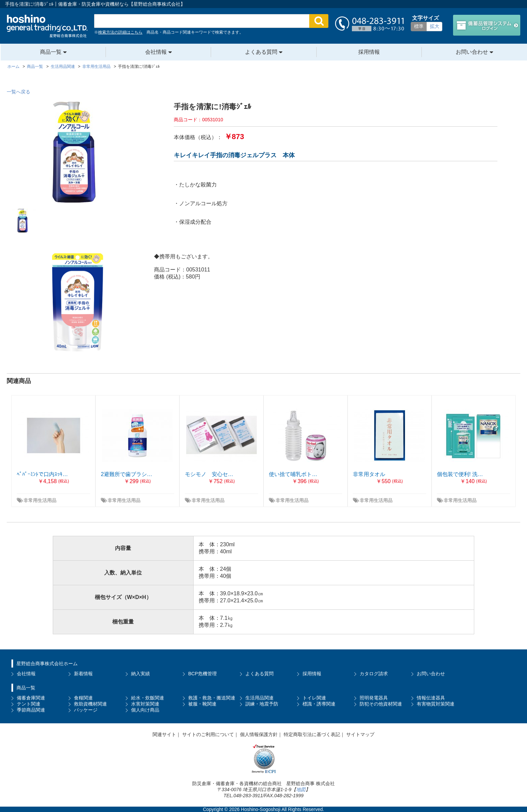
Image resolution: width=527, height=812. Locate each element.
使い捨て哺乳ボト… (293, 474)
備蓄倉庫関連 (31, 698)
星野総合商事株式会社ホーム (47, 664)
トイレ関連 (314, 698)
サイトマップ (360, 734)
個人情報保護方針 (259, 734)
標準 (419, 26)
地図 (301, 789)
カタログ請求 (374, 674)
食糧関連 (83, 698)
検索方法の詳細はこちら (120, 32)
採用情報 (369, 52)
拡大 (435, 26)
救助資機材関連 (90, 704)
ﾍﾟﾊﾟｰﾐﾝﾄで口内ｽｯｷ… (42, 474)
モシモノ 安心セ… (209, 474)
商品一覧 (51, 52)
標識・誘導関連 (319, 704)
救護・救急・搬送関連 (212, 698)
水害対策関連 (145, 704)
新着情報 (83, 674)
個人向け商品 (145, 710)
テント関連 (29, 704)
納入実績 (140, 674)
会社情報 (156, 52)
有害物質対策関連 (436, 704)
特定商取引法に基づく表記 (312, 734)
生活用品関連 (259, 698)
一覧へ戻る (18, 92)
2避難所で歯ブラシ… (127, 474)
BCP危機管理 (202, 674)
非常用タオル (369, 474)
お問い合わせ (472, 52)
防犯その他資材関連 (381, 704)
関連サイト (164, 734)
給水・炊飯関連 (148, 698)
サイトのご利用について (208, 734)
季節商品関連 (31, 710)
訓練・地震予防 (262, 704)
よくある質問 (261, 52)
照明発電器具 (374, 698)
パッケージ (86, 710)
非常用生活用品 (40, 500)
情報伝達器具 (431, 698)
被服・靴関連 (202, 704)
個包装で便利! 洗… (460, 474)
